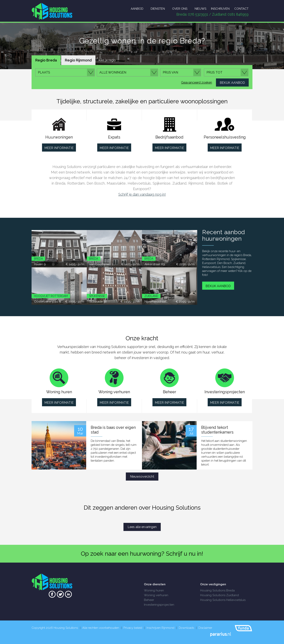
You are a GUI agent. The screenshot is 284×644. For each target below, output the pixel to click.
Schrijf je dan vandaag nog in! (142, 194)
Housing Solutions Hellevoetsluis (223, 600)
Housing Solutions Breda (217, 590)
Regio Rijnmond (78, 60)
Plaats (44, 72)
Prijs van (170, 72)
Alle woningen (113, 72)
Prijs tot (214, 72)
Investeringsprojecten (159, 605)
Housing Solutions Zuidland (220, 595)
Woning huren (154, 590)
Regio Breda (46, 60)
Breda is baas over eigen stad (113, 430)
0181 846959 (238, 14)
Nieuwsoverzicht (142, 477)
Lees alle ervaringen (142, 527)
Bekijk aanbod (218, 286)
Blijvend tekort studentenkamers (217, 430)
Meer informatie (59, 148)
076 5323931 (198, 14)
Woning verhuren (156, 595)
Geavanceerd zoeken (197, 83)
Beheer (149, 600)
